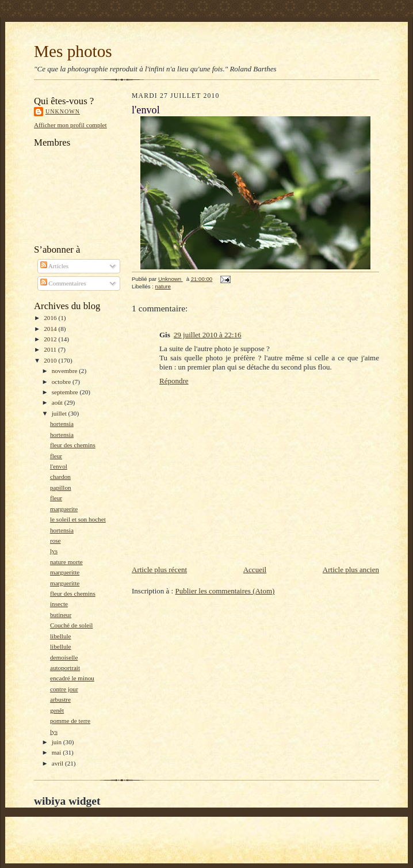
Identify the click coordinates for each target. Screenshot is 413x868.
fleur (56, 456)
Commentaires (63, 283)
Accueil (255, 570)
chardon (60, 477)
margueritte (65, 572)
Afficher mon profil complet (70, 125)
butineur (61, 615)
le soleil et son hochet (78, 519)
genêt (57, 710)
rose (56, 540)
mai (58, 752)
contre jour (64, 689)
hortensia (62, 424)
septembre (66, 392)
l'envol (59, 466)
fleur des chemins (73, 445)
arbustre (60, 699)
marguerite (64, 509)
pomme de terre (70, 721)
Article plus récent (159, 570)
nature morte (66, 562)
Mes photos (73, 51)
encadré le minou (72, 678)
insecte (59, 604)
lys (54, 551)
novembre (65, 371)
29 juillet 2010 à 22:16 (208, 335)
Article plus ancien (351, 570)
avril (58, 763)
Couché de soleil (71, 625)
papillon (61, 488)
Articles (55, 266)
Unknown (63, 111)
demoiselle (64, 657)
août (58, 402)
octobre (62, 382)
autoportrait (65, 668)
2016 (51, 318)
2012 (51, 339)
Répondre (174, 381)
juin (58, 742)
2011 (51, 349)
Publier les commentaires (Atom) (225, 591)
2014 (51, 329)
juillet (60, 413)
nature (163, 286)
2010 (51, 360)
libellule (61, 636)
